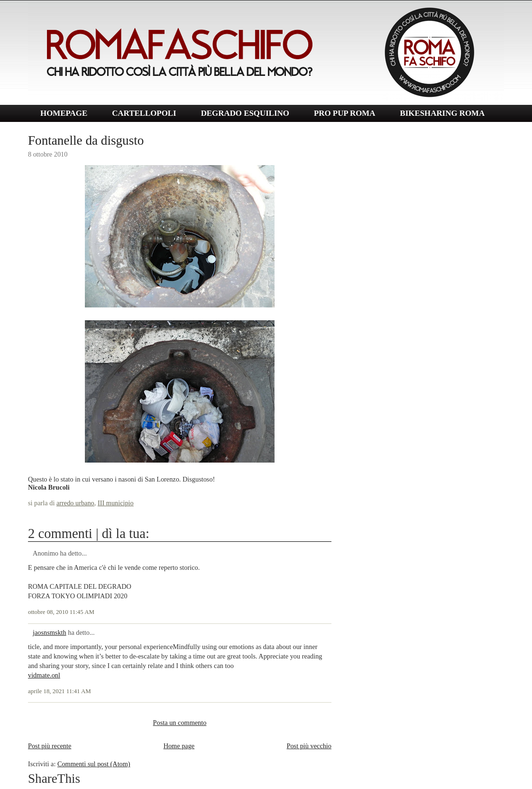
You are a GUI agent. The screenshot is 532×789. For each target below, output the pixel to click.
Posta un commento (180, 723)
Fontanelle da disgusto (86, 140)
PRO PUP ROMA (344, 113)
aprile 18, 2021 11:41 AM (60, 691)
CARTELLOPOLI (144, 113)
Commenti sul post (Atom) (94, 764)
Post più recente (50, 746)
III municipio (116, 503)
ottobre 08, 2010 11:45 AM (61, 612)
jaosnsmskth (50, 632)
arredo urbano (75, 503)
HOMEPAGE (64, 113)
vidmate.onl (44, 675)
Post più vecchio (309, 746)
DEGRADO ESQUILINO (245, 113)
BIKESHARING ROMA (442, 113)
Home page (179, 746)
